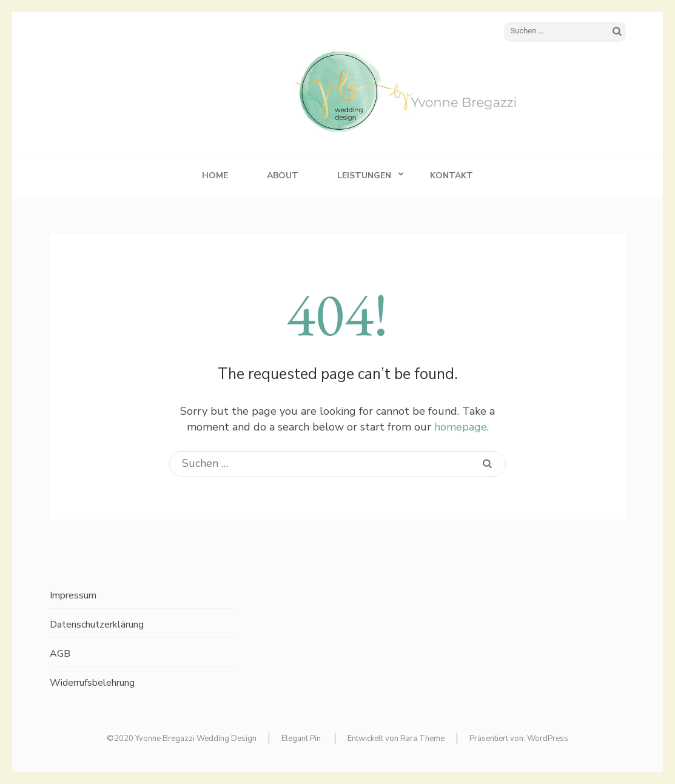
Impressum (73, 595)
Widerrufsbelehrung (92, 683)
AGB (60, 654)
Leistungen (364, 176)
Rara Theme (422, 739)
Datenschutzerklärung (97, 625)
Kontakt (452, 176)
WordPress (548, 739)
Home (215, 176)
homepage (461, 427)
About (283, 176)
